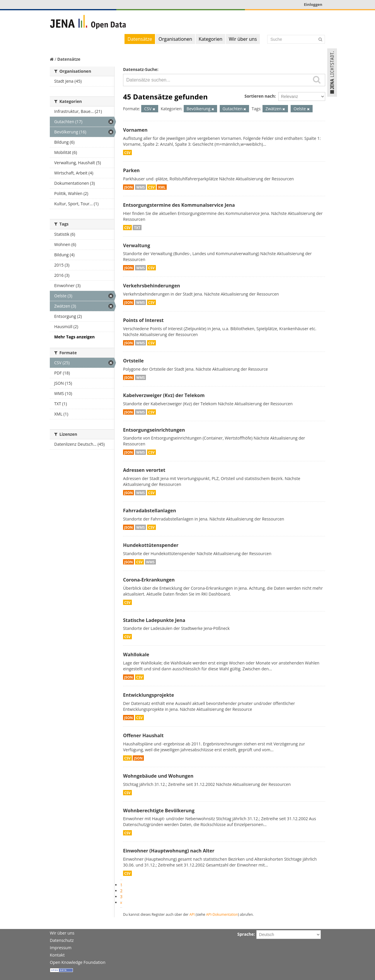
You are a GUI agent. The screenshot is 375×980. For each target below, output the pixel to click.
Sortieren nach (259, 96)
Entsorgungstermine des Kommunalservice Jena (179, 205)
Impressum (61, 948)
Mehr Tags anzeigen (74, 337)
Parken (131, 170)
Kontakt (57, 955)
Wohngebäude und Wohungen (158, 776)
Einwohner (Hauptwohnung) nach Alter (169, 851)
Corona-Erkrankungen (149, 580)
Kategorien (210, 39)
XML (162, 187)
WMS (140, 187)
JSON (128, 187)
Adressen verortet (144, 470)
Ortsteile (133, 361)
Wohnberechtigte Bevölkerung (159, 811)
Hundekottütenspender (151, 545)
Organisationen (175, 39)
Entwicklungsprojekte (149, 695)
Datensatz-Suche (140, 69)
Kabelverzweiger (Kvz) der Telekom (164, 395)
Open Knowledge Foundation (78, 962)
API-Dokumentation (222, 914)
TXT (137, 228)
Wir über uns (243, 39)
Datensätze (140, 39)
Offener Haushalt (143, 735)
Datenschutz (62, 940)
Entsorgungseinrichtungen (154, 430)
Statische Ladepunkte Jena (154, 620)
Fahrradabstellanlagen (150, 511)
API (192, 914)
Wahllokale (136, 655)
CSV (127, 152)
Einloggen (313, 4)
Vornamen (135, 130)
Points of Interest (143, 320)
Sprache (246, 934)
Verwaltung (137, 245)
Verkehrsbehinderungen (152, 286)
